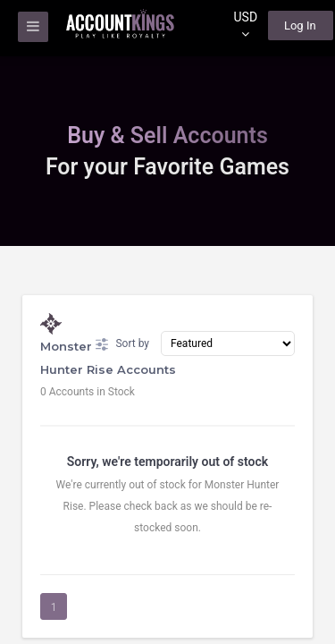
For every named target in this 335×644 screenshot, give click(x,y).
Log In (300, 25)
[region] (167, 322)
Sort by (122, 344)
